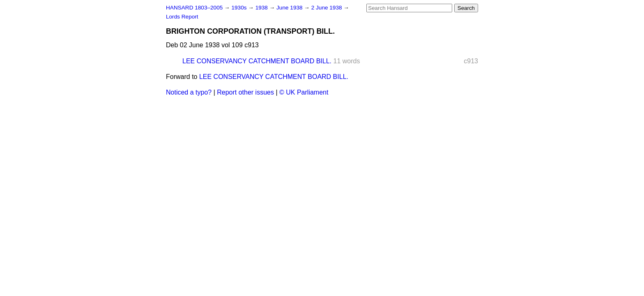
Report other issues (245, 92)
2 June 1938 (328, 8)
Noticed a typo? (189, 92)
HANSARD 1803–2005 (194, 8)
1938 (262, 8)
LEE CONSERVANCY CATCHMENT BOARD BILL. (257, 61)
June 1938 (290, 8)
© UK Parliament (304, 92)
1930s (240, 8)
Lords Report (182, 17)
